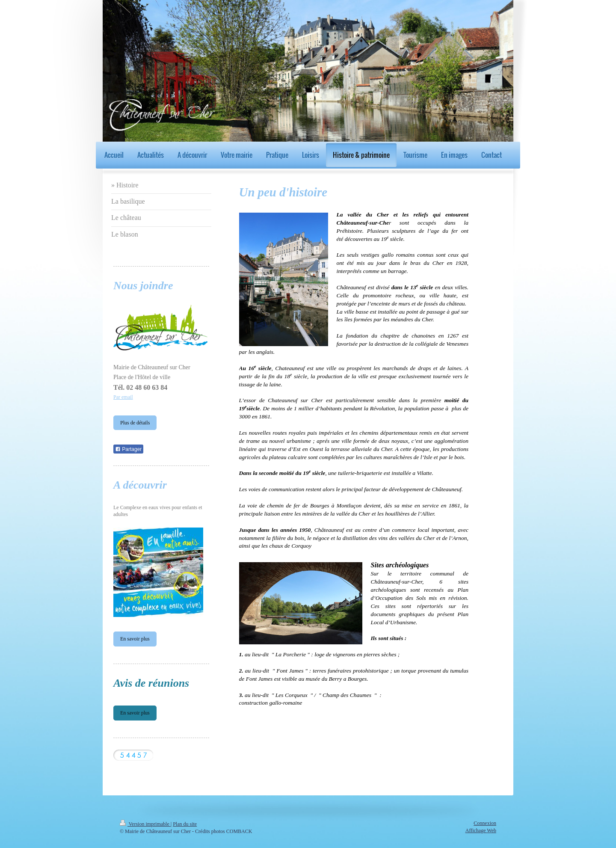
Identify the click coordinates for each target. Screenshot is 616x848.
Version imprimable (145, 824)
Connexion (485, 823)
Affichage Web (481, 830)
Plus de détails (135, 423)
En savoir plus (135, 639)
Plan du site (185, 824)
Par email (123, 397)
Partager (128, 449)
